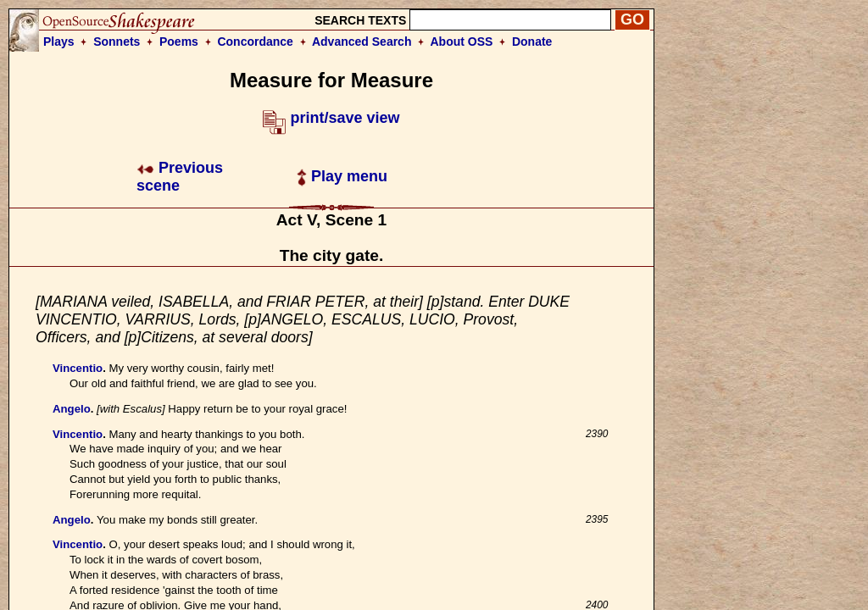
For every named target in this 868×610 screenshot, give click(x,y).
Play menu (342, 176)
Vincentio (78, 368)
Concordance (255, 42)
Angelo (72, 409)
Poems (179, 42)
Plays (59, 42)
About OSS (462, 42)
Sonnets (117, 42)
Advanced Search (362, 42)
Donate (532, 42)
